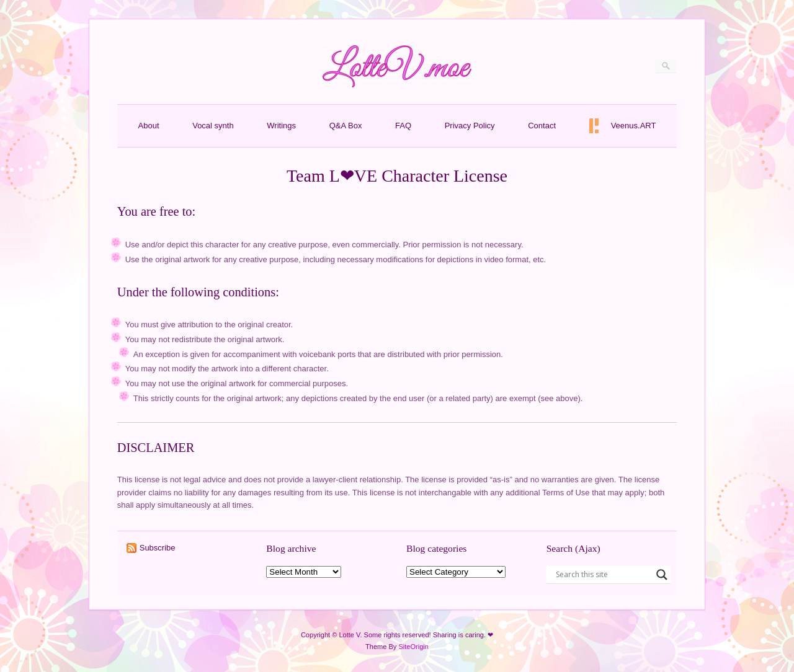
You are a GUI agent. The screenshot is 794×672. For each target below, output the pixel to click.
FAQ (403, 126)
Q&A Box (346, 126)
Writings (281, 126)
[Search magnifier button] (662, 575)
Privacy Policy (470, 126)
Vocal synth (213, 126)
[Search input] (603, 575)
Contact (542, 126)
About (149, 126)
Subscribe (158, 548)
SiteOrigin (413, 647)
